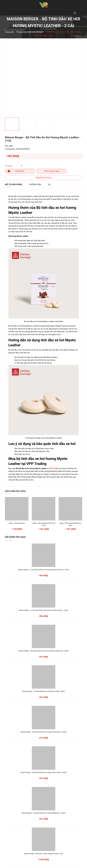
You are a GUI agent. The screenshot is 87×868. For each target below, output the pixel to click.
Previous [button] (80, 491)
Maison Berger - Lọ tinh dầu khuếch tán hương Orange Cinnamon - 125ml (43, 570)
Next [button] (82, 491)
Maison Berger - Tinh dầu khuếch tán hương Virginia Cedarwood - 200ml (44, 651)
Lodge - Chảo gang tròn (17, 523)
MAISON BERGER (23, 149)
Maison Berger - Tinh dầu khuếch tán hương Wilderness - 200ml (43, 813)
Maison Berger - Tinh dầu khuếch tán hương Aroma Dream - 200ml (44, 732)
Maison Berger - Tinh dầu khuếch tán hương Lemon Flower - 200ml (44, 772)
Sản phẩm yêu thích (15, 491)
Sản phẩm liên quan (15, 537)
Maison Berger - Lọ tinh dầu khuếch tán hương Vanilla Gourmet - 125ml (44, 610)
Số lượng (9, 166)
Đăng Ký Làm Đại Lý (44, 178)
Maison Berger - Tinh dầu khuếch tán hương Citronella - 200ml (43, 691)
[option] (44, 77)
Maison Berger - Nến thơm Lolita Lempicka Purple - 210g (43, 854)
